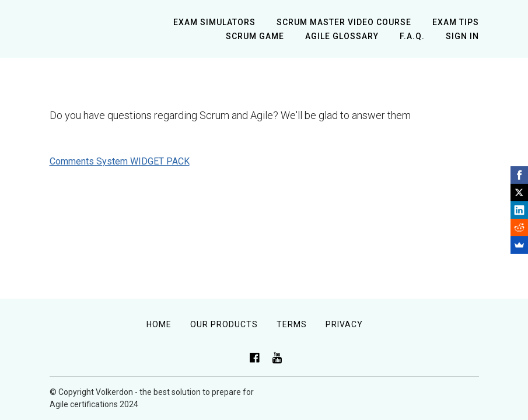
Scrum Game (255, 36)
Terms (292, 324)
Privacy (344, 324)
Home (159, 324)
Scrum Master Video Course (344, 22)
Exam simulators (214, 22)
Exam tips (456, 22)
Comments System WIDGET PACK (120, 161)
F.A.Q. (412, 36)
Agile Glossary (342, 36)
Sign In (462, 36)
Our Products (224, 324)
